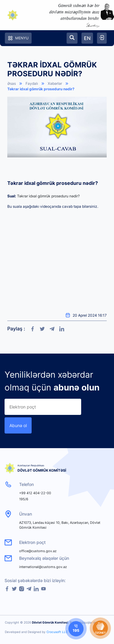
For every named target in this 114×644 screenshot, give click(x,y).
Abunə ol (18, 425)
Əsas (12, 83)
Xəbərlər (55, 83)
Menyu (18, 38)
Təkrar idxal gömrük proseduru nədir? (41, 89)
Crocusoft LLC (57, 632)
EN (87, 38)
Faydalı (32, 83)
